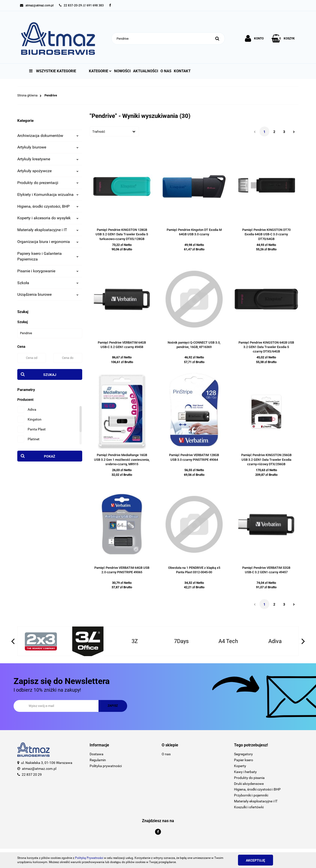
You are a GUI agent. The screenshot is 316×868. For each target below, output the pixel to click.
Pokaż (50, 456)
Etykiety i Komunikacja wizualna (48, 194)
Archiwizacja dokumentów (48, 136)
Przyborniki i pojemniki (251, 795)
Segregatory (243, 754)
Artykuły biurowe (48, 147)
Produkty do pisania (249, 778)
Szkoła (48, 283)
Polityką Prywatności (89, 858)
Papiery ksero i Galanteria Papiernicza (48, 256)
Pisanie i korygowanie (48, 271)
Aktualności (146, 71)
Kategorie (100, 71)
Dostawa (97, 754)
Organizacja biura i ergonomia (48, 242)
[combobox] (114, 131)
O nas (166, 71)
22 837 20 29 (32, 775)
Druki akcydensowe (249, 784)
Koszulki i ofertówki (249, 807)
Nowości (122, 71)
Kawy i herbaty (245, 772)
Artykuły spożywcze (48, 171)
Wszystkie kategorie (53, 71)
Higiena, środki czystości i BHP (257, 789)
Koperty (240, 766)
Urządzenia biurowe (48, 294)
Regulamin (98, 760)
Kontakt (182, 71)
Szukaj (50, 375)
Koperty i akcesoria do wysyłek (48, 218)
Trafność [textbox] (99, 132)
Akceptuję (256, 860)
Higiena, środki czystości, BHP (48, 206)
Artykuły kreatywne (48, 159)
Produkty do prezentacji (48, 183)
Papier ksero (244, 760)
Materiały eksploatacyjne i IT (48, 230)
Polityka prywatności (106, 766)
